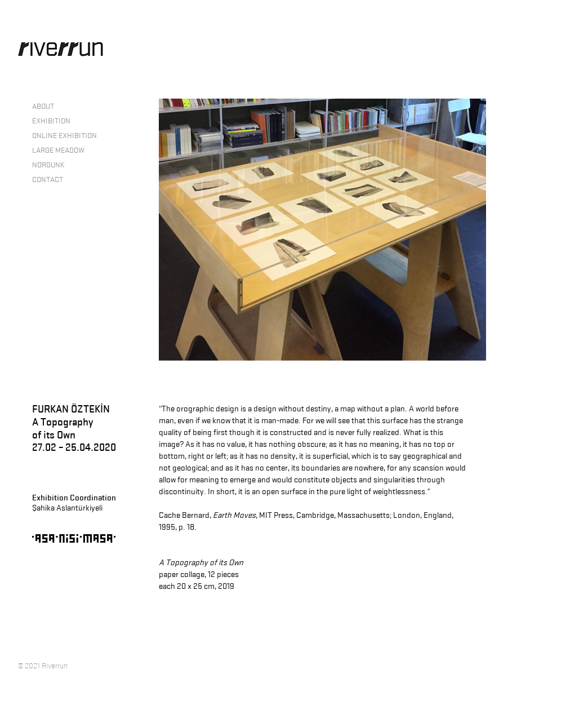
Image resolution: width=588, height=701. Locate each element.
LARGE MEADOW (58, 150)
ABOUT (43, 106)
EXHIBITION (51, 121)
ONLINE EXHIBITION (64, 135)
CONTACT (48, 179)
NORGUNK (48, 165)
